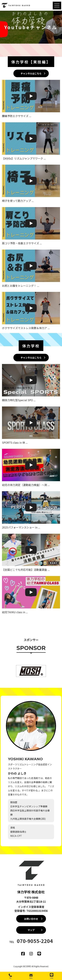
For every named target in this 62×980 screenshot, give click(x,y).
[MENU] (57, 6)
